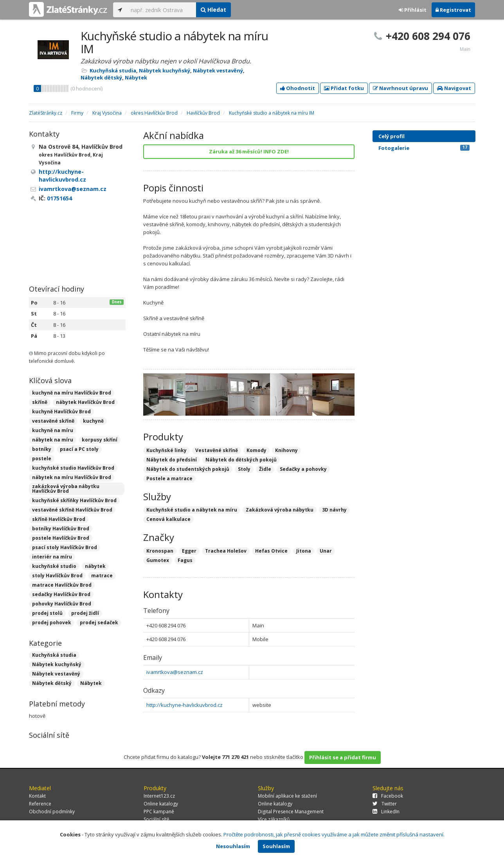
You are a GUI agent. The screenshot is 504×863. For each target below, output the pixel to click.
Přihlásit (413, 10)
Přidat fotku (344, 88)
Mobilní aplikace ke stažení (287, 796)
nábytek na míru (53, 440)
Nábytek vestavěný (218, 70)
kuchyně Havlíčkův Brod (61, 412)
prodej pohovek (52, 622)
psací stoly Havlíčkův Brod (65, 547)
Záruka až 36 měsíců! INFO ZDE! (249, 151)
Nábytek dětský (101, 77)
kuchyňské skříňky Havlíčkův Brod (74, 500)
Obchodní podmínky (52, 812)
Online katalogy (161, 804)
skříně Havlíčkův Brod (59, 519)
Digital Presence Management (291, 812)
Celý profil (391, 136)
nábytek (95, 566)
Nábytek (136, 77)
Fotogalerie (424, 148)
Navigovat (454, 88)
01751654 (59, 198)
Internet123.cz (159, 796)
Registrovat (453, 10)
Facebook (388, 796)
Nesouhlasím (233, 846)
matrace (102, 576)
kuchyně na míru (53, 430)
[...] (161, 10)
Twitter (385, 804)
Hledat (213, 10)
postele (42, 459)
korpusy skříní (100, 440)
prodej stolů (47, 613)
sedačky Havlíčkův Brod (61, 594)
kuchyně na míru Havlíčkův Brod (72, 393)
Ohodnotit (298, 88)
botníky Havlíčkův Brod (61, 529)
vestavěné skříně (53, 421)
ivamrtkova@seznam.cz (175, 672)
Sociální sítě (157, 819)
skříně (40, 402)
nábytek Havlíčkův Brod (85, 402)
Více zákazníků (274, 819)
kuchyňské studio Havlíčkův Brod (73, 468)
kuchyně (93, 421)
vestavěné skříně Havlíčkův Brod (72, 510)
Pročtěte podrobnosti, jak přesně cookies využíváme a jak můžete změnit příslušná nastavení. (334, 834)
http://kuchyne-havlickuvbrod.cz (184, 705)
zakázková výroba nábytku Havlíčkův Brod (66, 489)
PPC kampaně (159, 812)
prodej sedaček (99, 622)
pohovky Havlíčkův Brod (62, 604)
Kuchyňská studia (113, 70)
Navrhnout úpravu (400, 88)
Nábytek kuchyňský (165, 70)
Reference (40, 804)
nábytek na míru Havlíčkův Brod (72, 477)
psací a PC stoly (79, 449)
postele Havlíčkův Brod (61, 538)
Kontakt (37, 796)
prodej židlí (85, 613)
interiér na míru (52, 557)
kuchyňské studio (54, 566)
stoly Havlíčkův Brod (57, 576)
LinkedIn (386, 812)
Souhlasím (276, 846)
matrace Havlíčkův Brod (62, 585)
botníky (42, 449)
